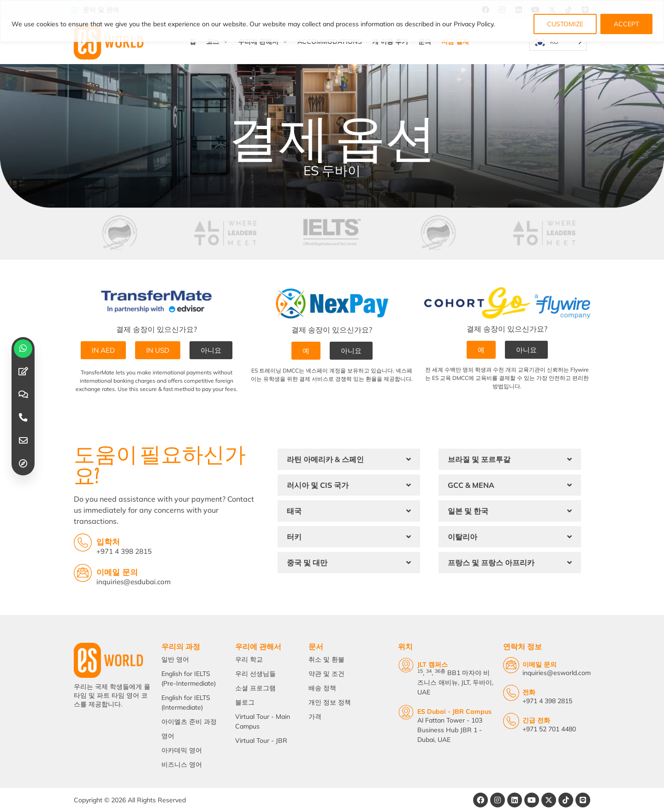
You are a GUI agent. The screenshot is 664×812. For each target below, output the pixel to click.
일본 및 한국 (468, 511)
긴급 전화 (536, 720)
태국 (294, 511)
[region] (332, 21)
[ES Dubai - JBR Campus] (406, 712)
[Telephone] (511, 693)
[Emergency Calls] (511, 721)
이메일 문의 (117, 572)
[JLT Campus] (406, 665)
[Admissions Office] (83, 542)
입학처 (108, 542)
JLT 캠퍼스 (433, 664)
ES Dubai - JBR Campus (454, 711)
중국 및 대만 (307, 563)
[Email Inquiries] (83, 573)
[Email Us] (511, 665)
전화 (529, 692)
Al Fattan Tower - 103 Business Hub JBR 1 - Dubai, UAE (450, 730)
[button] (349, 459)
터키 (294, 537)
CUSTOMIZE (565, 24)
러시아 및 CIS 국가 (318, 485)
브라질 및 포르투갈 (479, 459)
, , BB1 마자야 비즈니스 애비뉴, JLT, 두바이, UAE (455, 682)
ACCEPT (626, 24)
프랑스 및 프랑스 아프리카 (491, 563)
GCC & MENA (471, 485)
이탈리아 (462, 537)
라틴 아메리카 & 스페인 (325, 459)
